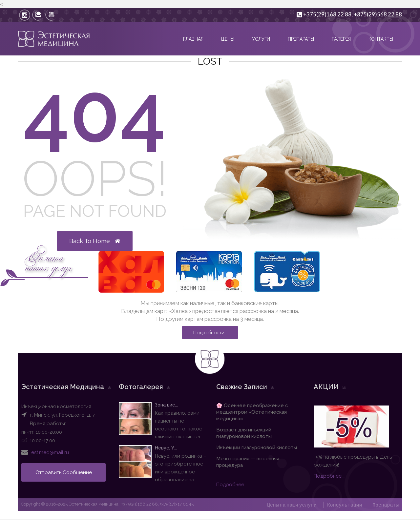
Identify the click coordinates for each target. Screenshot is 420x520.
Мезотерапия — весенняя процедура (248, 462)
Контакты (381, 39)
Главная (193, 39)
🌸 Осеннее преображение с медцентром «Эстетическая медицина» (252, 412)
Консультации (344, 505)
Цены (228, 39)
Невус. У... (161, 448)
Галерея (341, 39)
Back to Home (95, 241)
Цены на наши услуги (291, 505)
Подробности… (210, 333)
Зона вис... (161, 405)
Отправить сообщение (65, 473)
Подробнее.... (232, 485)
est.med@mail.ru (50, 453)
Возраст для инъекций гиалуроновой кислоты (244, 433)
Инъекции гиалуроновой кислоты (257, 448)
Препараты (301, 39)
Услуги (261, 39)
